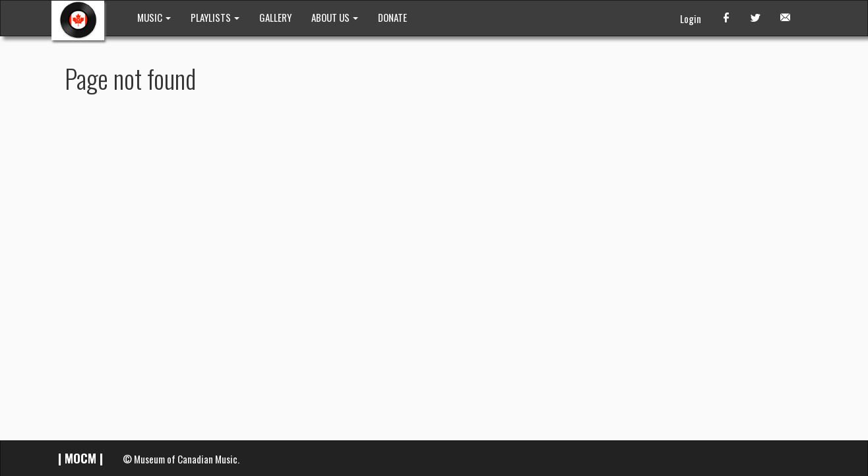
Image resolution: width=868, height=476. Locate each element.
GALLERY (275, 17)
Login (691, 18)
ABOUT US (335, 17)
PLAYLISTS (215, 17)
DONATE (392, 17)
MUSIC (154, 17)
